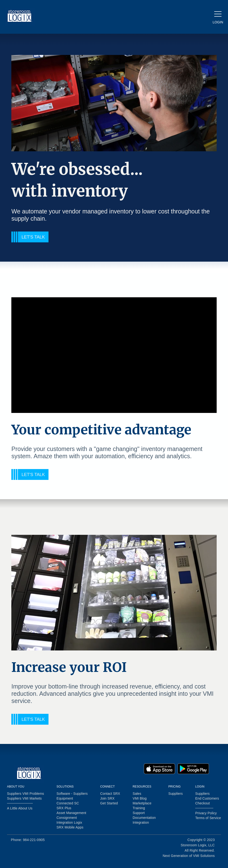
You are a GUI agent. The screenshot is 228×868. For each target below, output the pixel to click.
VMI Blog (140, 798)
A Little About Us (20, 808)
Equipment (65, 798)
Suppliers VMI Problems (25, 794)
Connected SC (68, 803)
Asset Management (71, 813)
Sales (137, 794)
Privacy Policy (206, 813)
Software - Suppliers (72, 794)
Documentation (144, 818)
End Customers (207, 798)
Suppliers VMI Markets (24, 798)
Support (139, 813)
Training (139, 808)
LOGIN (218, 22)
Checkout (202, 803)
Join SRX (107, 798)
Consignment (67, 818)
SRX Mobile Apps (70, 827)
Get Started (109, 803)
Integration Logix (69, 822)
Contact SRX (110, 794)
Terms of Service (208, 818)
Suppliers (176, 794)
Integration (141, 822)
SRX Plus (64, 808)
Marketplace (142, 803)
